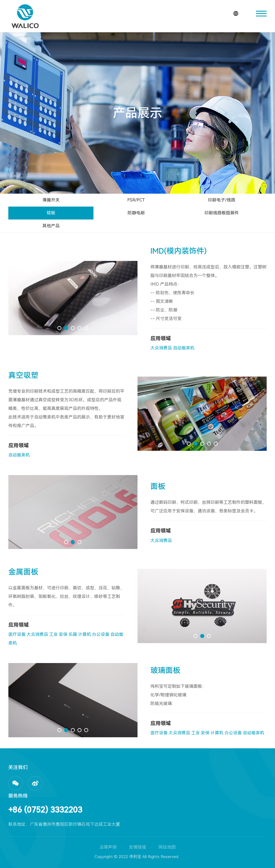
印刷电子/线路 (222, 200)
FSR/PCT (136, 200)
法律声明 (108, 847)
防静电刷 (136, 213)
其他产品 (51, 226)
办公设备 (101, 634)
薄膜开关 (51, 200)
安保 (63, 634)
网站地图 (167, 847)
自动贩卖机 (184, 348)
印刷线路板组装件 (222, 213)
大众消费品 (161, 348)
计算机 (85, 634)
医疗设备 (17, 634)
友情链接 (137, 847)
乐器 (73, 634)
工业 (53, 634)
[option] (73, 298)
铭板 (51, 213)
